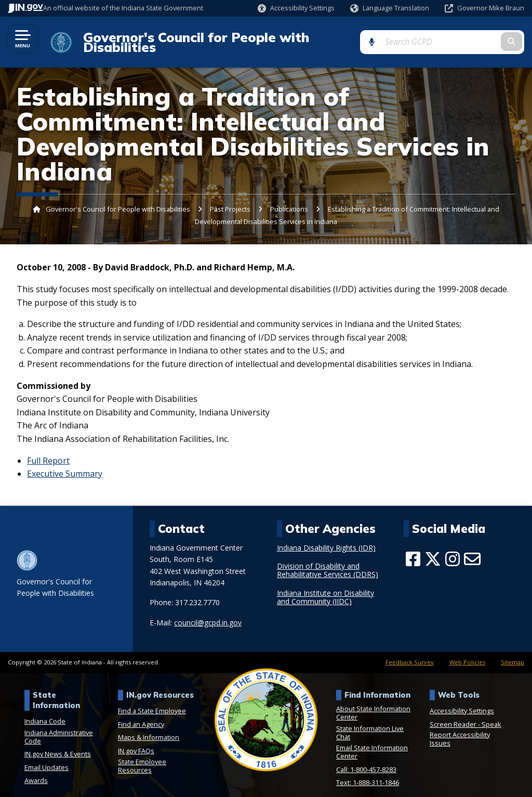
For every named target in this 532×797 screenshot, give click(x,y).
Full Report (48, 451)
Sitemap (513, 653)
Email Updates (46, 758)
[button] (296, 8)
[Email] (472, 550)
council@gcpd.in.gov (208, 613)
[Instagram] (453, 550)
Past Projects (231, 200)
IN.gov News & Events (58, 745)
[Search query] (469, 37)
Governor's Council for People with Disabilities (232, 37)
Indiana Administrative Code (59, 727)
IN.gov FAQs (136, 741)
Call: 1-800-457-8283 (366, 760)
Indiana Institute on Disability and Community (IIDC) (325, 588)
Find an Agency (141, 715)
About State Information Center (373, 703)
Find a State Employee (152, 701)
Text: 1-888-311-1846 (368, 774)
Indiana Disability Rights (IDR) (326, 539)
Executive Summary (65, 465)
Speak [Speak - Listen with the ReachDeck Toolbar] (491, 715)
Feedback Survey (410, 653)
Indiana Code (45, 712)
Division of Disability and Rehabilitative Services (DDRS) (328, 561)
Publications (289, 200)
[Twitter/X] (433, 550)
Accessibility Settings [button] (462, 701)
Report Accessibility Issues (460, 729)
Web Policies (467, 653)
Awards (36, 772)
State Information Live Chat (370, 723)
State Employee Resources (142, 757)
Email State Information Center (372, 743)
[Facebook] (413, 550)
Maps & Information (149, 728)
